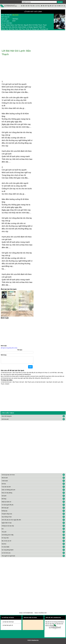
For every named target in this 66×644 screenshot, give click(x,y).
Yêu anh (4, 533)
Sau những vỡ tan (7, 518)
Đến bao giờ (5, 509)
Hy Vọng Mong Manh (8, 551)
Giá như (4, 545)
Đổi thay (4, 500)
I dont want (5, 482)
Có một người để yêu (8, 506)
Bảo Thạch (15, 15)
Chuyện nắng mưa (7, 515)
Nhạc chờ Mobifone (26, 614)
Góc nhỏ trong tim (7, 418)
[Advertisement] (17, 332)
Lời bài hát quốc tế (8, 627)
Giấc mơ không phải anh (8, 491)
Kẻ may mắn (5, 539)
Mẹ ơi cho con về (6, 542)
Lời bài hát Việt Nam (8, 623)
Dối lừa (4, 485)
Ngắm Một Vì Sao (7, 524)
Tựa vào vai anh (6, 488)
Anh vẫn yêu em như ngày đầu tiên (11, 521)
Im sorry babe (5, 548)
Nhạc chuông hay (41, 614)
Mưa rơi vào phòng (7, 494)
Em (3, 530)
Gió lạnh (4, 497)
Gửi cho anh (5, 421)
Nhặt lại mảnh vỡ (6, 503)
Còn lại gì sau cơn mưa (8, 476)
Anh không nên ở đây (8, 536)
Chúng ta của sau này (8, 527)
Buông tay (5, 512)
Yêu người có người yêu (8, 557)
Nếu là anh (5, 479)
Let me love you (6, 554)
